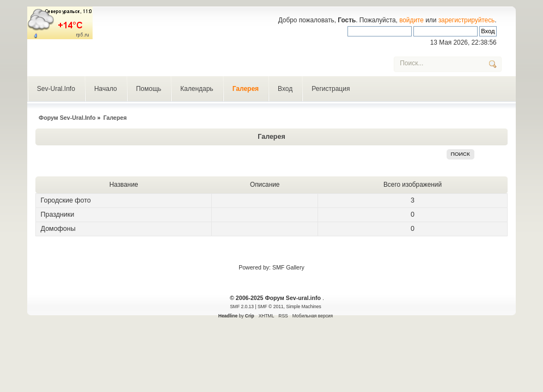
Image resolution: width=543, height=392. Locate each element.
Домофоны (58, 229)
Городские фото (66, 200)
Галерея (246, 89)
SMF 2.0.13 (242, 307)
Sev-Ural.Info (56, 89)
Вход (285, 89)
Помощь (149, 89)
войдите (411, 20)
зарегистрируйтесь (467, 20)
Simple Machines (303, 307)
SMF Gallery (288, 267)
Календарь (197, 89)
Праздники (58, 215)
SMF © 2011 (271, 307)
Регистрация (331, 89)
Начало (106, 89)
